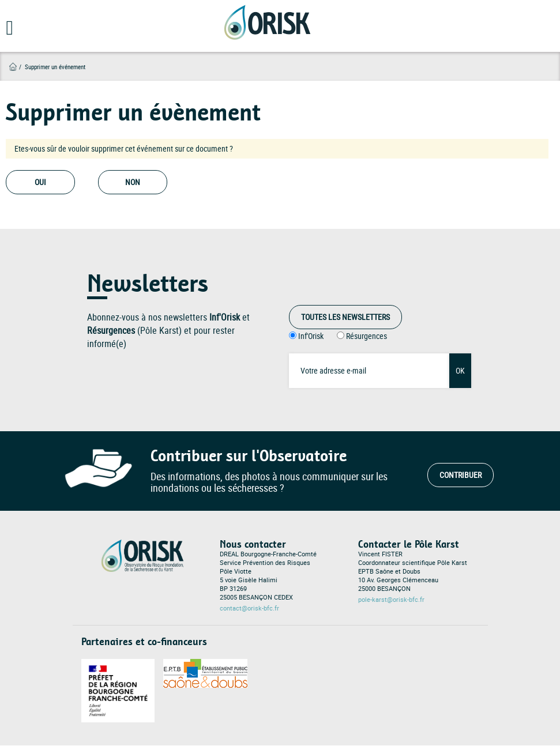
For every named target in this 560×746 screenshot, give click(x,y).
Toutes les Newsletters (345, 317)
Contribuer (461, 475)
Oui (40, 182)
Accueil (13, 67)
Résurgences (367, 336)
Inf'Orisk (311, 336)
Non (133, 182)
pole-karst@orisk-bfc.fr (391, 600)
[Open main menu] (7, 32)
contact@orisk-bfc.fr (249, 608)
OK (460, 370)
